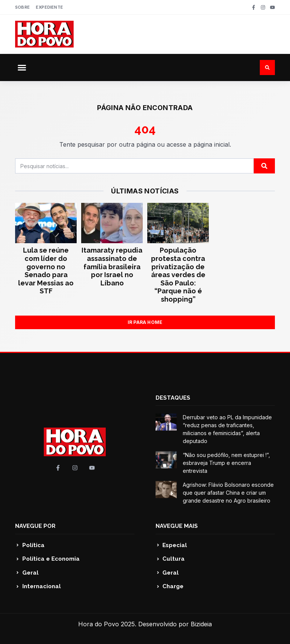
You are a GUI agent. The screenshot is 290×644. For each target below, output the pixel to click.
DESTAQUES (173, 398)
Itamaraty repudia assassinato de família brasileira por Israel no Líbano (112, 266)
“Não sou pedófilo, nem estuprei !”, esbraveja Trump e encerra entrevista (226, 463)
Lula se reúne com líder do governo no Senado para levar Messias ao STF (46, 271)
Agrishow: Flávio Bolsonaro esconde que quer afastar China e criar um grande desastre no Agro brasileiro (228, 493)
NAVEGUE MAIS (177, 526)
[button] (22, 67)
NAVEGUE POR (35, 526)
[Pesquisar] (264, 166)
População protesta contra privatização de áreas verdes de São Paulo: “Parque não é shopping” (178, 275)
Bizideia (201, 624)
